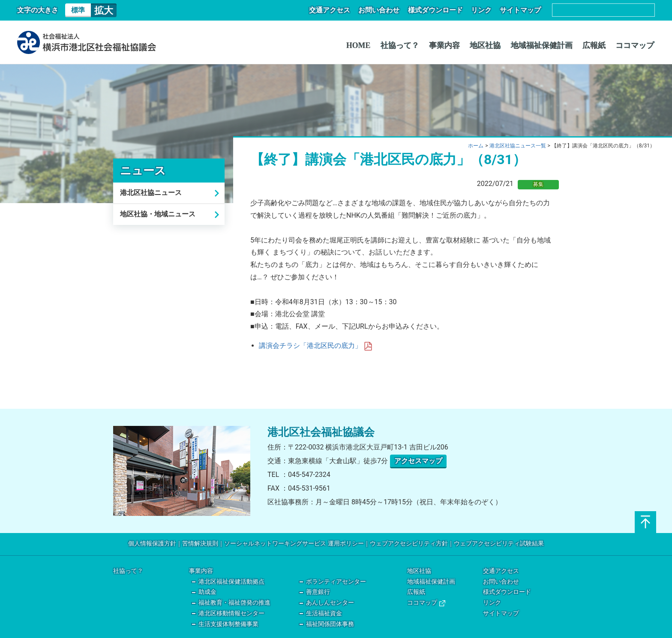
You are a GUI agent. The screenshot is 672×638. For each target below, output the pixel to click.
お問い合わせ (384, 10)
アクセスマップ (418, 461)
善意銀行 (318, 592)
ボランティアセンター (336, 582)
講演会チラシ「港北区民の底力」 (316, 346)
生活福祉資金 (324, 613)
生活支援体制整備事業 (228, 624)
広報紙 (596, 45)
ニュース (143, 171)
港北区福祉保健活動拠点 (231, 582)
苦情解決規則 (200, 544)
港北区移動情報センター (231, 613)
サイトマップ (521, 10)
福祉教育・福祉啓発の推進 (234, 603)
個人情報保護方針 (152, 544)
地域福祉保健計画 (545, 45)
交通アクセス (336, 10)
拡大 (104, 10)
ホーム (476, 146)
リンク (483, 10)
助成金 (207, 592)
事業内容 (451, 45)
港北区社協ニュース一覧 (518, 146)
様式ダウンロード (439, 10)
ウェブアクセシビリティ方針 (409, 544)
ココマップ (636, 45)
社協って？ (408, 45)
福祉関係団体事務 (330, 624)
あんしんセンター (330, 603)
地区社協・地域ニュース (158, 214)
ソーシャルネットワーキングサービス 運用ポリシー (294, 544)
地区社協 (490, 45)
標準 (78, 10)
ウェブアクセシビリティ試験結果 (499, 544)
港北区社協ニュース (151, 193)
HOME (367, 45)
